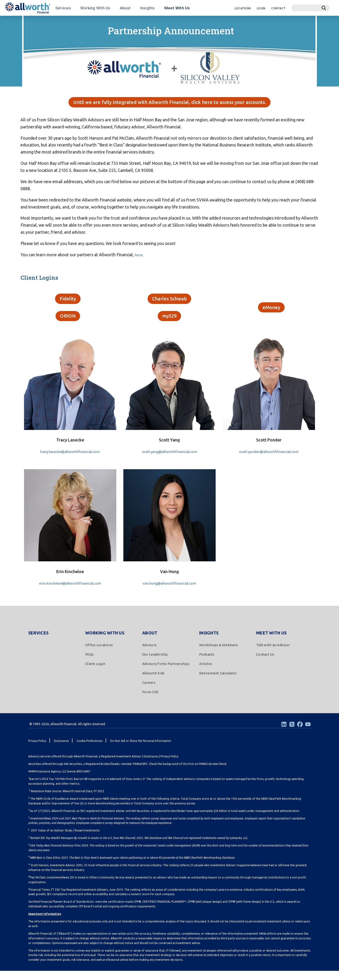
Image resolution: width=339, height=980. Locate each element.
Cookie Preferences (89, 750)
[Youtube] (308, 733)
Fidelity (68, 304)
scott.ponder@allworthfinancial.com (269, 460)
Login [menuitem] (261, 8)
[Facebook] (300, 733)
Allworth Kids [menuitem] (153, 682)
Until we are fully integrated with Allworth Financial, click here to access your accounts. (170, 105)
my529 (169, 324)
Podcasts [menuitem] (207, 663)
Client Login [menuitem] (95, 673)
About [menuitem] (150, 642)
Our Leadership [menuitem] (155, 663)
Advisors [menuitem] (149, 654)
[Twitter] (292, 733)
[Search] (311, 8)
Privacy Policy (169, 766)
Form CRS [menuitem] (150, 701)
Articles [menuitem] (206, 673)
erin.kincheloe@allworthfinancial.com (70, 592)
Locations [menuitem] (243, 8)
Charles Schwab (169, 304)
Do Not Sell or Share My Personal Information (141, 750)
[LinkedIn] (284, 733)
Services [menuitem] (38, 642)
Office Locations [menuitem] (99, 654)
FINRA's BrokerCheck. (213, 773)
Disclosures (151, 766)
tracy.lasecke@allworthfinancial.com (70, 460)
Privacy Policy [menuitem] (37, 750)
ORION (68, 324)
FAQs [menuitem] (89, 663)
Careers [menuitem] (149, 691)
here (139, 259)
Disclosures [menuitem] (61, 750)
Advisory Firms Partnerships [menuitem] (166, 673)
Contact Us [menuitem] (265, 663)
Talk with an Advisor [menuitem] (273, 654)
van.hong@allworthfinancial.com (169, 592)
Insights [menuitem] (209, 642)
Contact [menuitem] (278, 8)
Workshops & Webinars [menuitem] (219, 654)
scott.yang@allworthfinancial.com (169, 460)
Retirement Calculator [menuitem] (218, 682)
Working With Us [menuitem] (105, 642)
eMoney (271, 314)
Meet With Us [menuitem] (271, 642)
